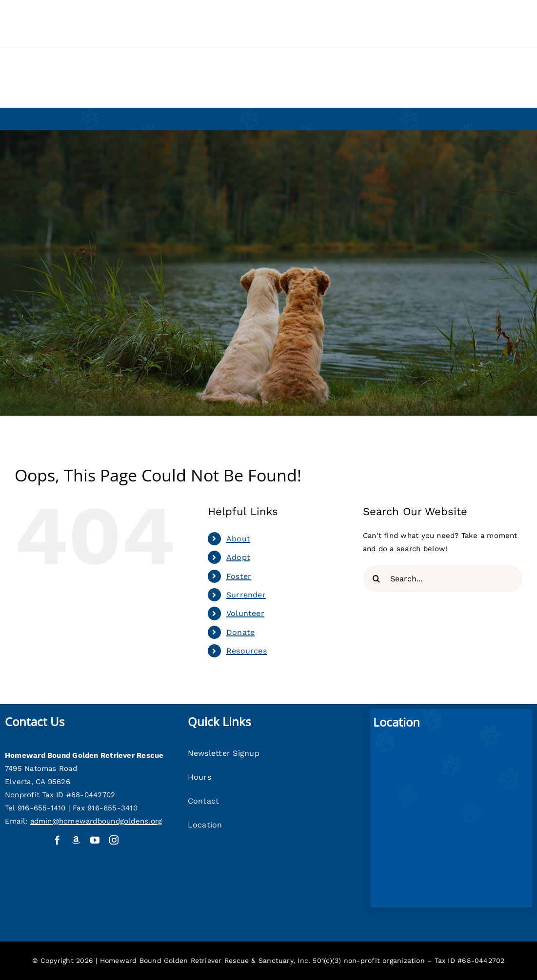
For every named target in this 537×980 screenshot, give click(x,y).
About (238, 539)
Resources (247, 651)
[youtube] (95, 840)
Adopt (238, 557)
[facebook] (57, 840)
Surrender (246, 595)
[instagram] (114, 840)
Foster (239, 576)
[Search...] (443, 579)
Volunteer (245, 613)
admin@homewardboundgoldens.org (96, 821)
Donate (240, 632)
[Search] (376, 579)
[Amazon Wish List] (76, 840)
